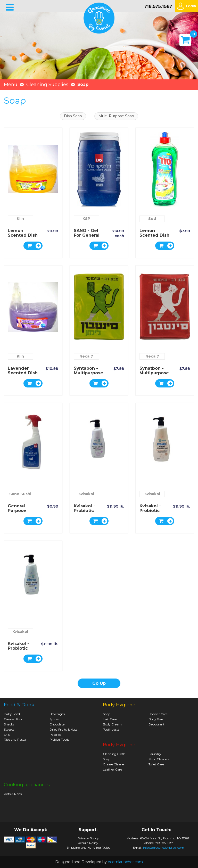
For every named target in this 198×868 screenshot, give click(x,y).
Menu (11, 85)
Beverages (57, 714)
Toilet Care (156, 764)
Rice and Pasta (15, 739)
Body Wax (156, 719)
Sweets (9, 729)
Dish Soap (73, 116)
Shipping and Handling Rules (88, 848)
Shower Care (158, 714)
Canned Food (14, 719)
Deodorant (156, 724)
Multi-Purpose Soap (116, 116)
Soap (107, 714)
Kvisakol (86, 494)
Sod (152, 219)
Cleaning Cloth (114, 754)
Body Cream (112, 724)
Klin (20, 219)
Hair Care (110, 719)
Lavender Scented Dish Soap (23, 373)
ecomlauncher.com (125, 862)
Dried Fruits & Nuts (63, 729)
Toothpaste (111, 729)
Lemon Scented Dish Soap (23, 235)
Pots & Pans (13, 794)
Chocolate (57, 724)
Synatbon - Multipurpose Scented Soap (155, 373)
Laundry (155, 754)
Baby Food (12, 714)
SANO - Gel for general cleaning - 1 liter (87, 238)
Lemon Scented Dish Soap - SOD (154, 235)
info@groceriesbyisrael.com (164, 848)
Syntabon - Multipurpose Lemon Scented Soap (89, 375)
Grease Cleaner (114, 764)
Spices (54, 719)
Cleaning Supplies (47, 85)
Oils (7, 735)
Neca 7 (86, 356)
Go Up (99, 683)
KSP (86, 219)
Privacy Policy (88, 838)
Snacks (9, 724)
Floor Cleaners (159, 759)
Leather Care (112, 769)
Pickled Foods (59, 739)
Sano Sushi (20, 494)
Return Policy (88, 843)
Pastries (55, 735)
